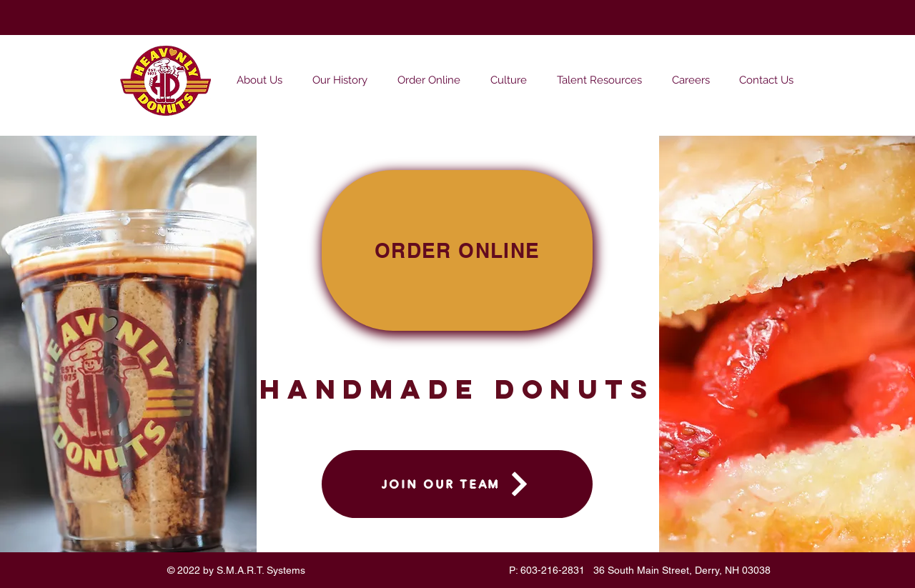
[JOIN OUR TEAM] (457, 484)
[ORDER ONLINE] (457, 250)
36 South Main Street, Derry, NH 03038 (682, 570)
